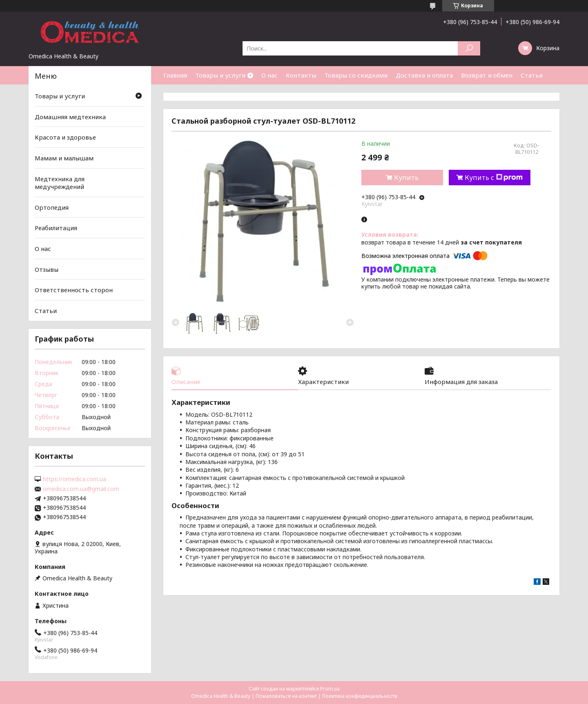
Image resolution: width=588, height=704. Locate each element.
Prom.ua (330, 689)
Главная (175, 75)
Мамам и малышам (64, 158)
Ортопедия (52, 207)
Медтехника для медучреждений (60, 182)
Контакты (301, 75)
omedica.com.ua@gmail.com (81, 489)
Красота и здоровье (65, 137)
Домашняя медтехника (70, 117)
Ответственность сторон (74, 290)
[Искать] (469, 48)
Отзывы (47, 269)
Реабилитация (56, 228)
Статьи (532, 75)
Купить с (494, 178)
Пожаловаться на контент (286, 696)
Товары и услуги (220, 75)
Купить (406, 178)
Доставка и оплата (424, 75)
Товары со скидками (356, 75)
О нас (269, 75)
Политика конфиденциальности (360, 696)
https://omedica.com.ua (75, 479)
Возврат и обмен (487, 75)
